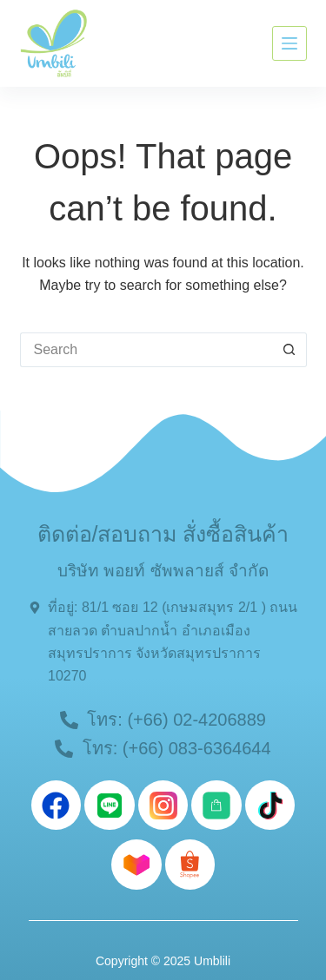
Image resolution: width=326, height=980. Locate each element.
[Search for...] (146, 350)
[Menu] (289, 43)
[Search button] (289, 350)
